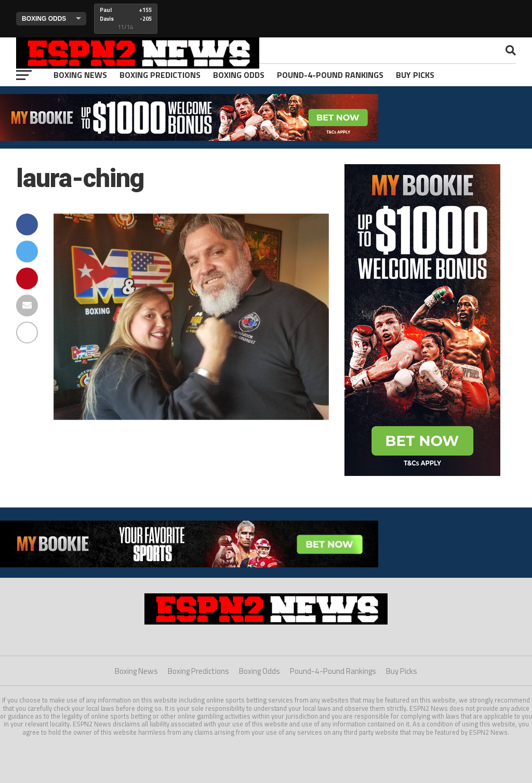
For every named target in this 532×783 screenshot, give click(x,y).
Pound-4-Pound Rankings (330, 75)
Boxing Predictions (160, 75)
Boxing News (80, 75)
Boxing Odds (239, 75)
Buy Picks (415, 75)
